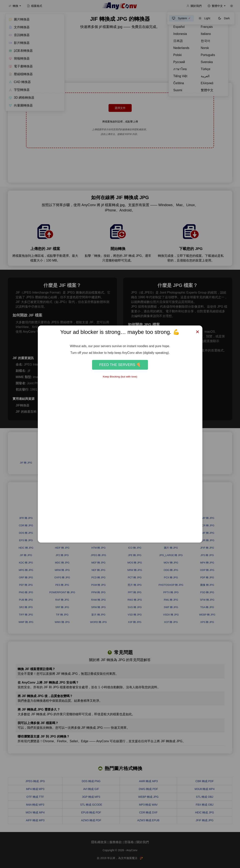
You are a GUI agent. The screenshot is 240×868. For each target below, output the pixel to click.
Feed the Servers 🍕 (120, 365)
